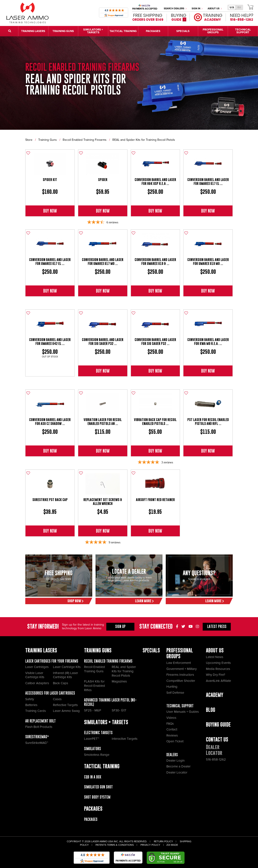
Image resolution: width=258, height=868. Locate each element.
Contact (172, 729)
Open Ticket (175, 741)
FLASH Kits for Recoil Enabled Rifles (95, 686)
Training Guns (48, 140)
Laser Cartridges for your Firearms (52, 661)
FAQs (170, 724)
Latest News (215, 657)
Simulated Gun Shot (98, 787)
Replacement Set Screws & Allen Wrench (103, 502)
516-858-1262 (216, 759)
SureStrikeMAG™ (37, 737)
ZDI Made (172, 845)
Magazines (119, 681)
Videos (171, 718)
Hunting (172, 687)
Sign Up (120, 626)
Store (29, 140)
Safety (30, 699)
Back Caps (61, 683)
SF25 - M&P (93, 710)
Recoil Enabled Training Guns (95, 669)
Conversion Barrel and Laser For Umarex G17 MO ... (103, 262)
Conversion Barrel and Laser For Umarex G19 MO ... (208, 262)
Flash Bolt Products (39, 727)
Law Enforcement (179, 663)
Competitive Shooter (181, 681)
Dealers (172, 755)
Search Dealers (175, 9)
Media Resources (218, 669)
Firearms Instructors (180, 675)
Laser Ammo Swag (66, 711)
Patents (101, 845)
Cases (57, 699)
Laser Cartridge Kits (67, 667)
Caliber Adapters (37, 683)
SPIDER (103, 180)
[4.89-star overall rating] (103, 542)
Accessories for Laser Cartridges (50, 693)
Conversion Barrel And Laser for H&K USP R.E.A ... (155, 182)
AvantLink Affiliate (218, 681)
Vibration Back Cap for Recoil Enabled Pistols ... (155, 422)
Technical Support (180, 706)
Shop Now (76, 601)
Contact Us (217, 739)
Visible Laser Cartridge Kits (35, 675)
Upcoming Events (218, 663)
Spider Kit (50, 180)
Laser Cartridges (37, 667)
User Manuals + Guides (183, 712)
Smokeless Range (97, 755)
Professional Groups (180, 653)
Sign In (197, 9)
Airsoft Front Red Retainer (155, 500)
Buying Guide (218, 725)
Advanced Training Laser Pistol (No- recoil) (110, 702)
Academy (215, 695)
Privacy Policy (150, 845)
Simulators (92, 749)
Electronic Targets (98, 733)
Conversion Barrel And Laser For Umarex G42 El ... (50, 342)
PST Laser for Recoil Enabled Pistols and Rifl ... (208, 422)
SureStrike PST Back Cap (50, 500)
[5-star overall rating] (155, 462)
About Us (215, 9)
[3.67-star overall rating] (103, 222)
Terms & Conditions (120, 845)
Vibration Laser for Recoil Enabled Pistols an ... (103, 422)
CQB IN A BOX (93, 777)
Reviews (172, 735)
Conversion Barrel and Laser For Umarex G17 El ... (208, 182)
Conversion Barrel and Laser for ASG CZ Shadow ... (50, 422)
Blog (211, 710)
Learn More (144, 601)
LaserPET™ (92, 739)
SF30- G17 (119, 710)
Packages (91, 819)
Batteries (31, 705)
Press (217, 626)
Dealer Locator (177, 772)
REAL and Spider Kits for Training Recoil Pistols (144, 140)
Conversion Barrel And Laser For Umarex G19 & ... (155, 262)
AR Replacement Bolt (41, 721)
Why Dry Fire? (216, 675)
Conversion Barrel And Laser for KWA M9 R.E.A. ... (208, 342)
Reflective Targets (65, 705)
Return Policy (163, 842)
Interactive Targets (125, 739)
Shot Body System (97, 797)
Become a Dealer (178, 766)
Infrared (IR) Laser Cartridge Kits (65, 675)
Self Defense (175, 693)
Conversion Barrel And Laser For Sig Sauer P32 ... (103, 342)
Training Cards (36, 711)
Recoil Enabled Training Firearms (85, 140)
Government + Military (182, 669)
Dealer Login (175, 761)
